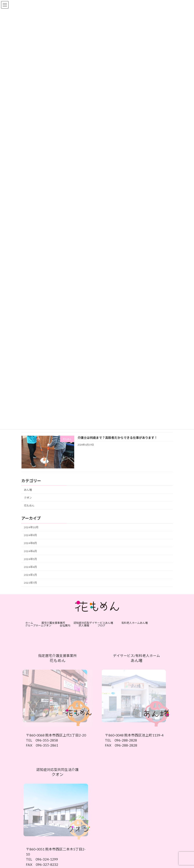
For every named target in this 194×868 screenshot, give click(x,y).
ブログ (101, 625)
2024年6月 (30, 551)
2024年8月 (30, 543)
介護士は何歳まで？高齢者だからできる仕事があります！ (117, 437)
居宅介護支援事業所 (53, 623)
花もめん (29, 505)
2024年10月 (31, 527)
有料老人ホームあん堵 (135, 623)
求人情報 (84, 625)
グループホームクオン (38, 625)
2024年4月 (30, 567)
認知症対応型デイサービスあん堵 (93, 623)
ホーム (29, 623)
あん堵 (28, 490)
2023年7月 (30, 583)
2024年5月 (30, 559)
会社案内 (65, 625)
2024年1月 (30, 575)
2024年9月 (30, 535)
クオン (28, 497)
